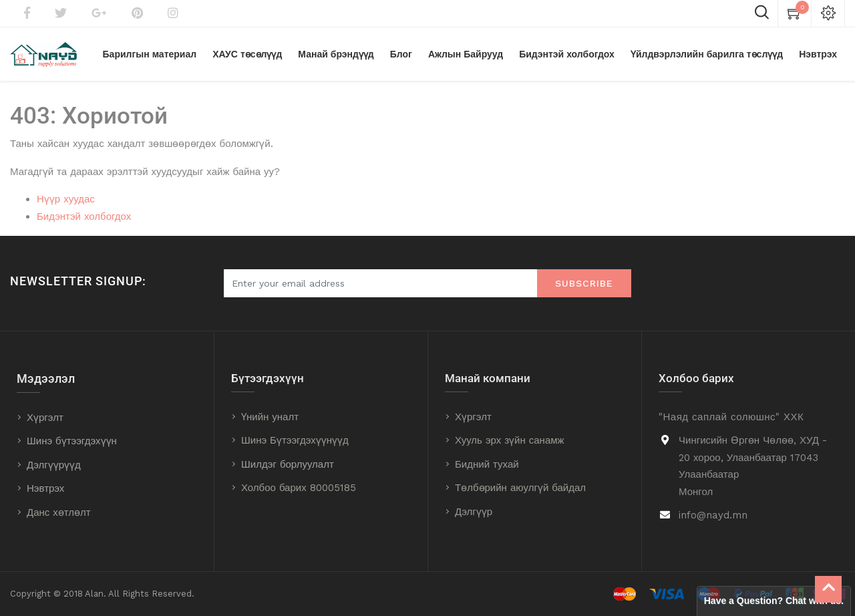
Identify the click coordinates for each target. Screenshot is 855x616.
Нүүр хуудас (66, 199)
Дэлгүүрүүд (54, 465)
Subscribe (584, 283)
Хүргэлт (45, 418)
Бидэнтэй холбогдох (84, 216)
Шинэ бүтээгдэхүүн (72, 441)
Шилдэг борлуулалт (288, 464)
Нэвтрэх (45, 488)
